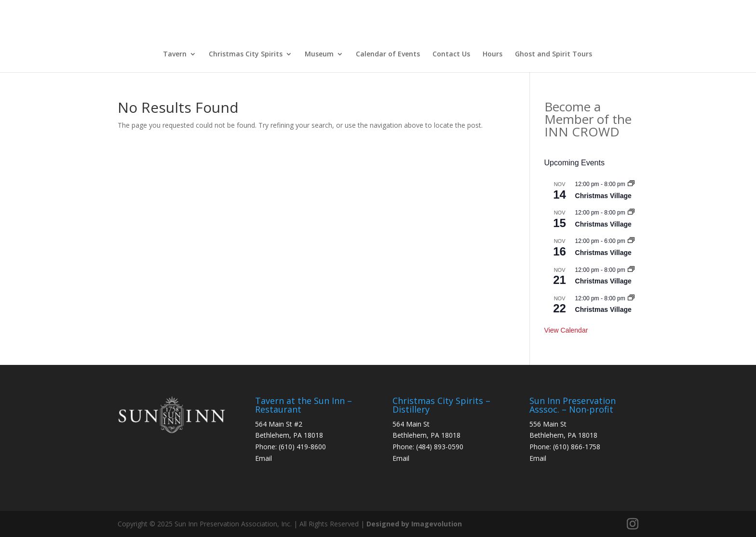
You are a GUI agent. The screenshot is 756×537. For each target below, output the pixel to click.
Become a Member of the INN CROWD (588, 119)
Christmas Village (603, 196)
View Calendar (566, 330)
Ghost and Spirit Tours (553, 54)
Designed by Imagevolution (414, 524)
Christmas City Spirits (246, 54)
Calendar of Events (388, 54)
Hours (493, 54)
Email (263, 458)
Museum (319, 54)
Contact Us (451, 54)
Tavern (175, 54)
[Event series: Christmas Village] (631, 184)
